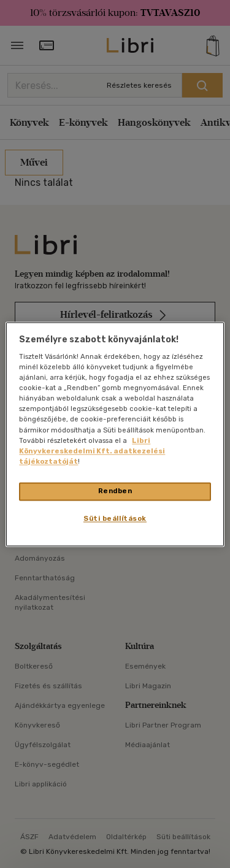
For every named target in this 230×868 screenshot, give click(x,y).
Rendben (115, 491)
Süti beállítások (115, 518)
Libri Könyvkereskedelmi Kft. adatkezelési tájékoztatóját (92, 451)
